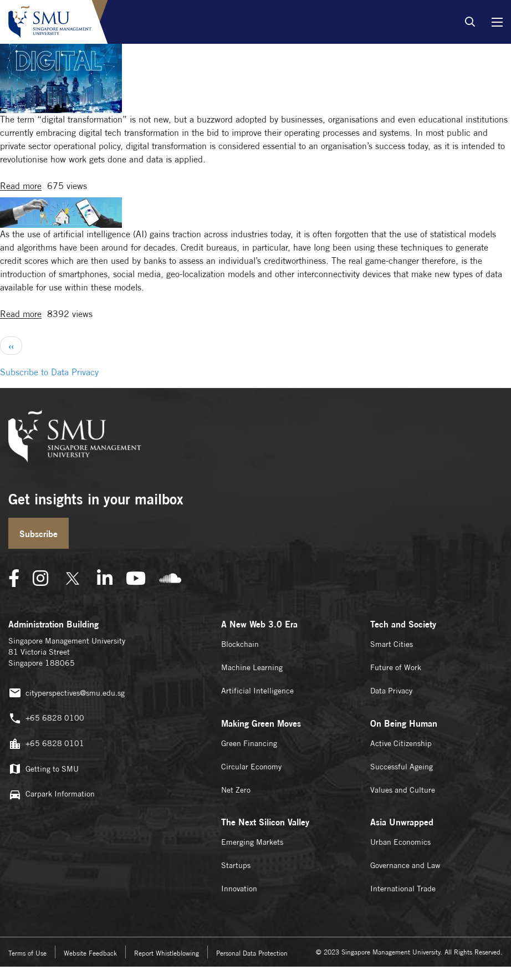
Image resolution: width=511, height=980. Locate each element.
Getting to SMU (44, 769)
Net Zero (236, 790)
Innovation (239, 889)
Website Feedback (90, 953)
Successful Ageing (402, 767)
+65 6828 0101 (46, 744)
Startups (236, 865)
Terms (27, 953)
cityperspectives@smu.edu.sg (67, 693)
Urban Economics (400, 842)
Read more (21, 187)
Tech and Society (403, 624)
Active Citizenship (401, 743)
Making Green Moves (261, 723)
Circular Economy (251, 767)
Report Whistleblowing (167, 953)
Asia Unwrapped (402, 822)
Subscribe (39, 534)
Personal (252, 953)
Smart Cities (392, 644)
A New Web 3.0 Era (259, 624)
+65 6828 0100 (46, 719)
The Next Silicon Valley (265, 822)
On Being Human (404, 723)
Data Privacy (391, 691)
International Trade (403, 889)
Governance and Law (405, 865)
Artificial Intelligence (257, 691)
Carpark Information (52, 795)
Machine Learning (252, 667)
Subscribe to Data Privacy (49, 372)
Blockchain (240, 644)
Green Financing (249, 743)
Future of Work (396, 667)
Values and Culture (403, 790)
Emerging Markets (252, 842)
